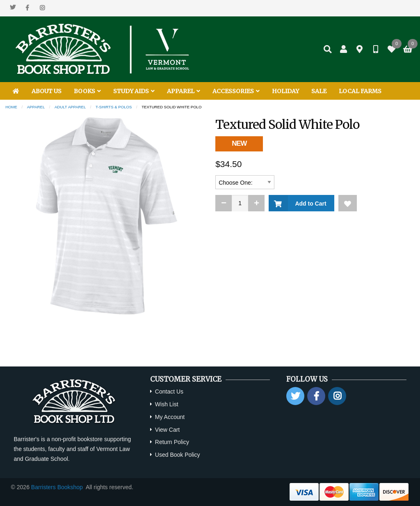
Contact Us (169, 392)
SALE (319, 91)
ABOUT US (47, 91)
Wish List (167, 404)
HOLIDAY (285, 91)
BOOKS (87, 91)
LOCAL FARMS (360, 91)
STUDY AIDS (134, 91)
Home (11, 107)
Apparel (36, 107)
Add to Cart (309, 204)
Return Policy (172, 442)
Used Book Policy (178, 455)
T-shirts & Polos (114, 107)
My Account (170, 417)
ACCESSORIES (236, 91)
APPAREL (184, 91)
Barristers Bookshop (57, 487)
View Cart (167, 430)
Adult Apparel (70, 107)
